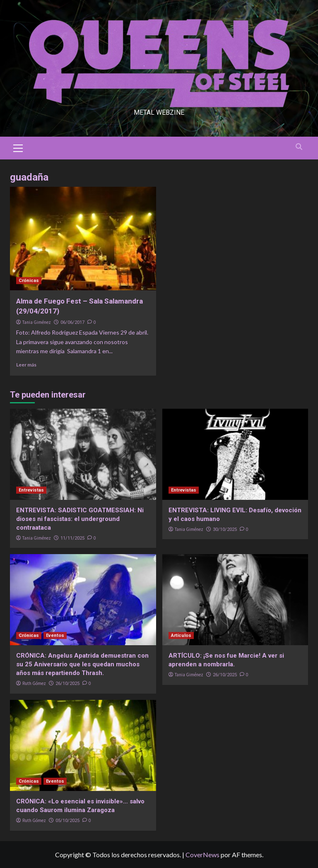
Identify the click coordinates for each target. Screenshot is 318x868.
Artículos (181, 635)
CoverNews (202, 855)
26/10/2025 (67, 684)
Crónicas (29, 281)
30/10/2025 (225, 529)
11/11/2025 (72, 538)
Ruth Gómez (34, 683)
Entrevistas (31, 490)
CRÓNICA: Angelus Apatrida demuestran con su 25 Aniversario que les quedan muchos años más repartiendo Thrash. (82, 664)
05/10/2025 (67, 821)
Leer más (26, 365)
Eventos (55, 635)
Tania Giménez (37, 322)
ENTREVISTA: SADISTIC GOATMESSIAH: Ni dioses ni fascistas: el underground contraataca (80, 519)
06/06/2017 (72, 322)
